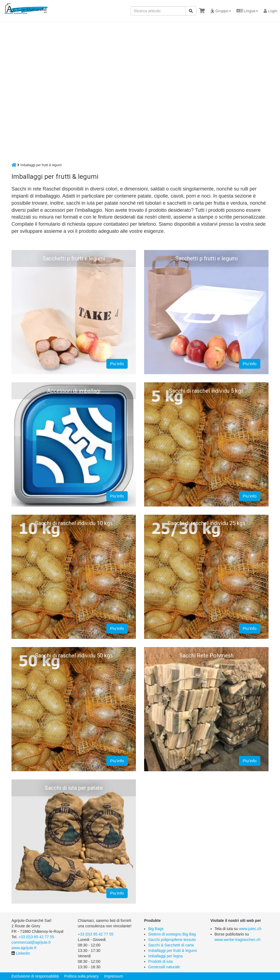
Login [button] (270, 11)
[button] (221, 11)
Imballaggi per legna (165, 956)
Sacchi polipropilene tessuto (172, 940)
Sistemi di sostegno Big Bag (172, 934)
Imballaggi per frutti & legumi (172, 951)
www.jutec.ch (250, 929)
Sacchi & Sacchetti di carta (171, 945)
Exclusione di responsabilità (35, 976)
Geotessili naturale (164, 967)
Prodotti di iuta (161, 961)
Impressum (114, 976)
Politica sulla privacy (81, 976)
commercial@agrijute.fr (31, 942)
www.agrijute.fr (24, 948)
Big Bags (156, 929)
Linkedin (23, 953)
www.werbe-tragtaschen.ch (238, 940)
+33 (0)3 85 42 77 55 (36, 937)
